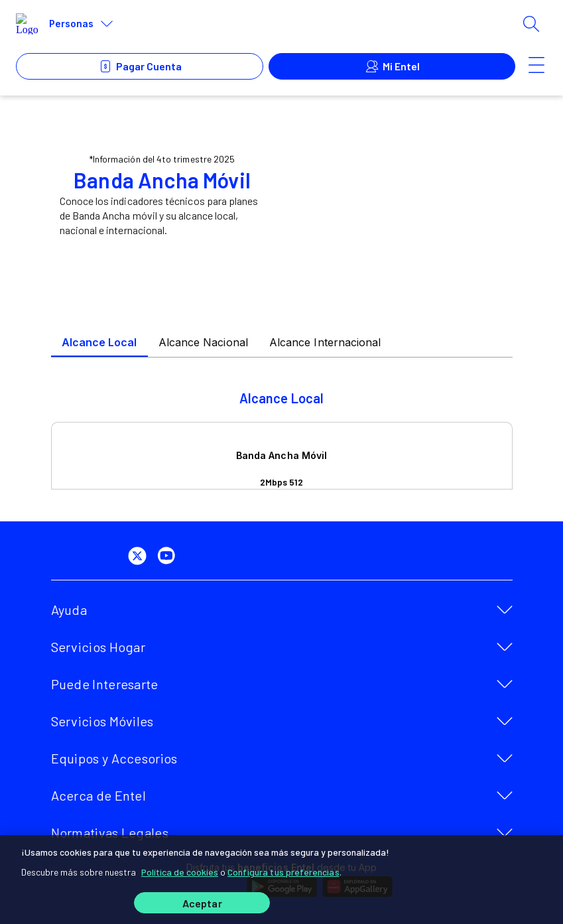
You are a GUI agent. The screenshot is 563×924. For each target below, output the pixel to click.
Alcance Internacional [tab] (325, 342)
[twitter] (140, 556)
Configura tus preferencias (283, 872)
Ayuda (69, 610)
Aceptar (202, 903)
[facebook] (111, 556)
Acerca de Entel (99, 795)
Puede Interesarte (105, 684)
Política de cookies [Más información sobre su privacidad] (180, 872)
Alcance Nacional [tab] (203, 342)
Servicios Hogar (98, 647)
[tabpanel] (282, 440)
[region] (281, 880)
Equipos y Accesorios (114, 758)
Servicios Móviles (102, 721)
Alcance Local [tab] (99, 342)
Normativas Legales (110, 832)
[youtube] (169, 556)
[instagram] (198, 556)
